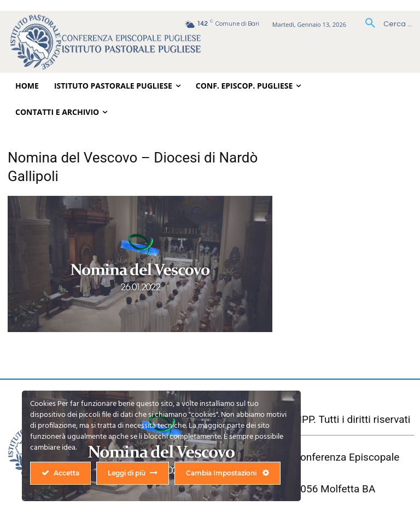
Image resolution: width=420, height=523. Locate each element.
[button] (385, 24)
